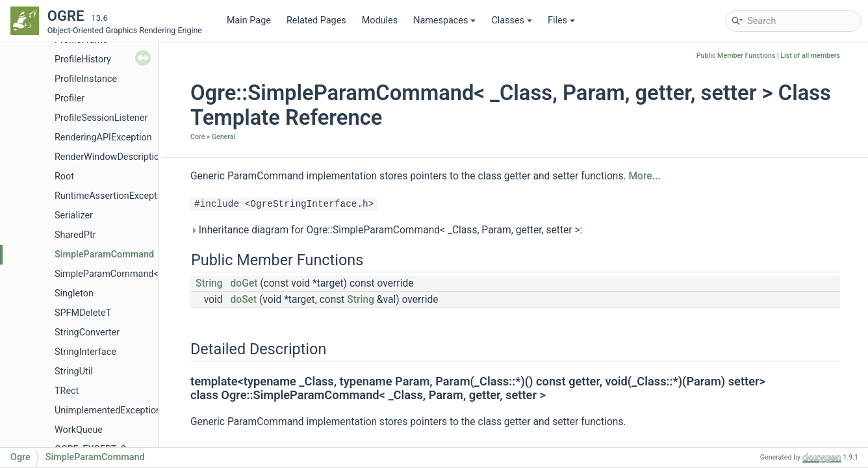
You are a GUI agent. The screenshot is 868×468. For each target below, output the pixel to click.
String (209, 283)
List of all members (810, 56)
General (224, 137)
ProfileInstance (86, 79)
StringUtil (74, 371)
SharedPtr (75, 235)
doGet (244, 283)
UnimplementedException (108, 410)
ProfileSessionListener (101, 118)
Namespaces (444, 20)
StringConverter (87, 332)
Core (198, 137)
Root (64, 176)
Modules (380, 20)
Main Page (249, 20)
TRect (67, 391)
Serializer (74, 215)
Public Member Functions (736, 56)
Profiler (70, 98)
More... (644, 176)
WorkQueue (79, 430)
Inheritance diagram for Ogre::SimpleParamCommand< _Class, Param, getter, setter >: (386, 230)
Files (561, 20)
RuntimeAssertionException (112, 196)
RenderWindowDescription (109, 157)
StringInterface (85, 352)
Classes (512, 20)
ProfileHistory (83, 59)
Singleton (74, 293)
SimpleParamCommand (104, 254)
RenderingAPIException (103, 137)
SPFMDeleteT (83, 313)
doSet (244, 300)
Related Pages (316, 20)
